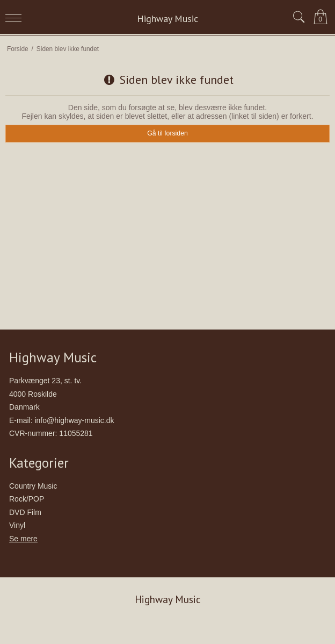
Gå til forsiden (167, 133)
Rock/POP (27, 499)
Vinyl (17, 525)
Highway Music (167, 19)
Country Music (33, 486)
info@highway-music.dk (74, 420)
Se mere (23, 539)
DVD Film (25, 512)
